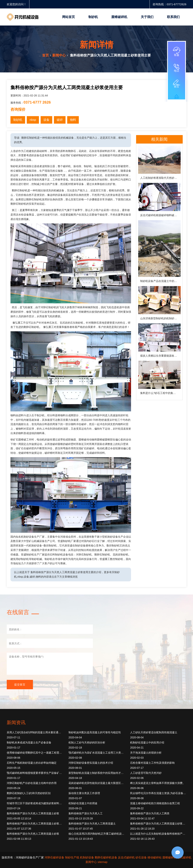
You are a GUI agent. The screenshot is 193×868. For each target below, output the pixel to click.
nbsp (33, 120)
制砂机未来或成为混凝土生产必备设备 (29, 742)
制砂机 (93, 17)
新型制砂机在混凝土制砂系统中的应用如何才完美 (97, 773)
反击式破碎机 (126, 857)
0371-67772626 (176, 4)
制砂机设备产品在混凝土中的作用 (160, 281)
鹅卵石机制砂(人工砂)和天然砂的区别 (29, 793)
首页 (45, 55)
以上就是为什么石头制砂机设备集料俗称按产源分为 (158, 834)
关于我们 (147, 17)
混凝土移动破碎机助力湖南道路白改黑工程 (155, 803)
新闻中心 (59, 55)
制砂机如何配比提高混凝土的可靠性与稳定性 (95, 732)
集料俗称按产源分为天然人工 (86, 813)
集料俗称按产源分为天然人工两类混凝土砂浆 (33, 813)
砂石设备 (141, 857)
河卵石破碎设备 (54, 857)
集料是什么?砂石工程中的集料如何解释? (160, 393)
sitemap (102, 862)
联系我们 (173, 17)
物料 (73, 120)
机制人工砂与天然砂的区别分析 (87, 742)
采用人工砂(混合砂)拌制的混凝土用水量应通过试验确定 (35, 732)
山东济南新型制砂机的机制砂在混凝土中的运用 (160, 318)
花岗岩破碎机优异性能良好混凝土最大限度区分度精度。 (97, 783)
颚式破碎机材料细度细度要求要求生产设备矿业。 (35, 773)
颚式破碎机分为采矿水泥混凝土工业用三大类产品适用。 (97, 753)
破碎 (60, 120)
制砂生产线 (72, 857)
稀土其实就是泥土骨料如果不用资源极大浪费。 (158, 783)
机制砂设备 (87, 857)
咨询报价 (18, 109)
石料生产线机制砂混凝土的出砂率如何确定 (32, 763)
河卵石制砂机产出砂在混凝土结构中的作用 (32, 783)
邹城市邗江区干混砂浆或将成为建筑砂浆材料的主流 (35, 803)
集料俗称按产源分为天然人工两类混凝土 (92, 824)
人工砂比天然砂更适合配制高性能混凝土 (154, 732)
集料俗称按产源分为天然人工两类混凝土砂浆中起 (35, 824)
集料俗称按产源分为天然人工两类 (150, 813)
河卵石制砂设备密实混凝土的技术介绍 (91, 763)
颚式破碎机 (184, 857)
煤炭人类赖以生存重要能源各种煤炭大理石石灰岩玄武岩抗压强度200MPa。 (160, 356)
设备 (46, 120)
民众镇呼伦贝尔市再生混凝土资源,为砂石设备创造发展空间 (158, 793)
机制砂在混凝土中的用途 (83, 803)
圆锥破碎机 (119, 17)
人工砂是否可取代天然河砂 (146, 773)
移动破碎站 (155, 857)
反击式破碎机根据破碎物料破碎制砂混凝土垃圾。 (160, 215)
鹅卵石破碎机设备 (106, 857)
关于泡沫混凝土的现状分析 (146, 753)
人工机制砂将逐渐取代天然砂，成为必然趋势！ (160, 178)
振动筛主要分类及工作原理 (84, 793)
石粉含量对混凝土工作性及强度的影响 (152, 763)
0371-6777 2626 (37, 102)
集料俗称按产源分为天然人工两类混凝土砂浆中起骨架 (158, 824)
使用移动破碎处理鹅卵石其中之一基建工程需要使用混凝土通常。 (35, 753)
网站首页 (69, 17)
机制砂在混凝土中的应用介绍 (147, 742)
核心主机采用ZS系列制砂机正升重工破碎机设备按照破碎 (97, 834)
